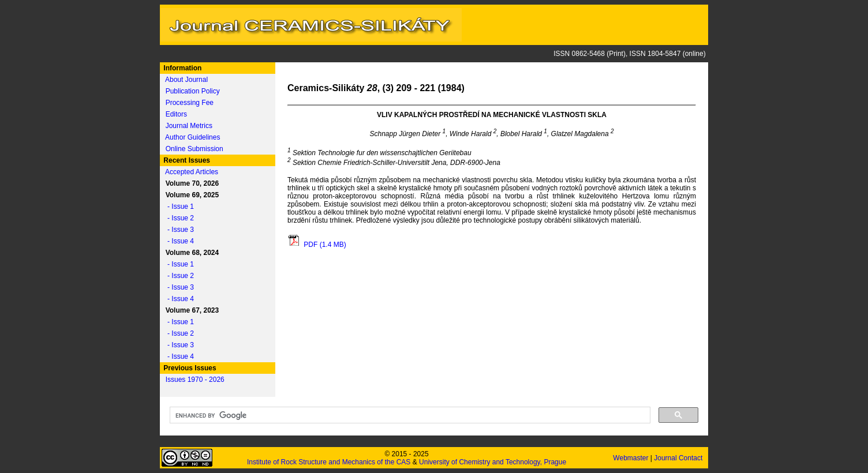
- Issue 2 (178, 218)
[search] (409, 415)
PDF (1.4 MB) (317, 245)
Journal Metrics (189, 126)
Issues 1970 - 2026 (195, 380)
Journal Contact (679, 458)
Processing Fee (190, 103)
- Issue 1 (178, 207)
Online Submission (194, 149)
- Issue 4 (178, 241)
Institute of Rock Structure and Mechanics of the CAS (329, 462)
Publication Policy (193, 91)
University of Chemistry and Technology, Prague (493, 462)
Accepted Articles (192, 172)
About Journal (186, 80)
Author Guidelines (192, 137)
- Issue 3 (178, 230)
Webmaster (631, 458)
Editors (176, 114)
